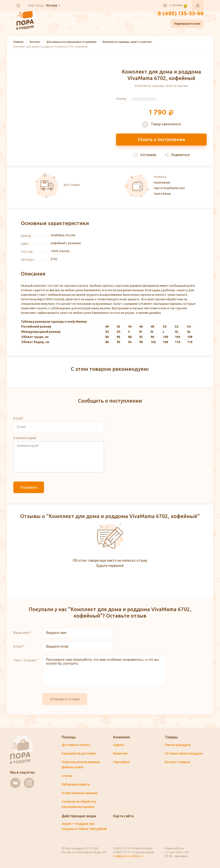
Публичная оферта (76, 784)
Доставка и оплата (76, 745)
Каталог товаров (177, 762)
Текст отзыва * (26, 660)
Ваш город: (43, 6)
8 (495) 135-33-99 (181, 14)
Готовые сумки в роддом (184, 753)
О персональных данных (80, 793)
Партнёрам (121, 762)
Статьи (67, 776)
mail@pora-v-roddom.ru (128, 856)
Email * (19, 646)
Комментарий (25, 438)
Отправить (29, 487)
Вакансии (120, 753)
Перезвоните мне (187, 24)
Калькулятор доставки (79, 753)
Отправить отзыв (65, 699)
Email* (18, 418)
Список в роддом (178, 745)
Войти (198, 6)
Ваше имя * (23, 633)
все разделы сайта (18, 6)
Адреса (119, 745)
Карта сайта (123, 816)
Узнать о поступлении (161, 139)
